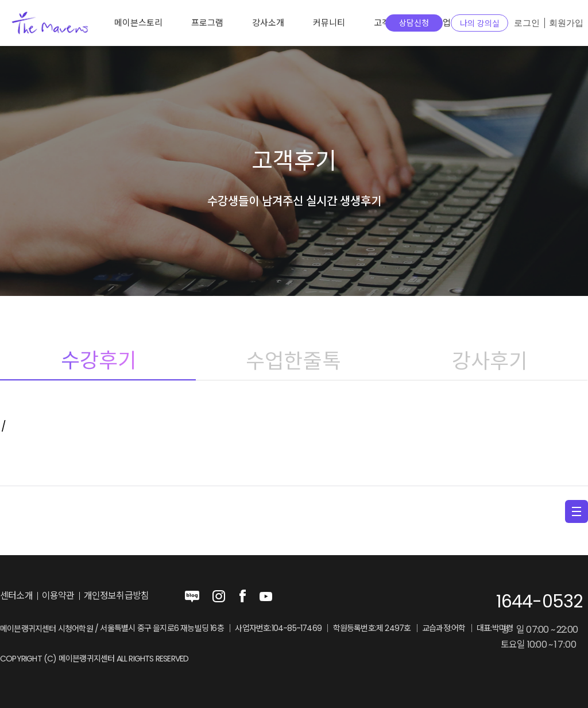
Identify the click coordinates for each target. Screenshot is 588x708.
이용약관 (58, 596)
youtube (266, 597)
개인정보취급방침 (117, 596)
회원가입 (566, 23)
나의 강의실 (480, 24)
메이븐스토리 (138, 23)
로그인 (527, 23)
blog (192, 597)
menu (577, 511)
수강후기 (98, 360)
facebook (242, 597)
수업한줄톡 (294, 360)
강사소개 (268, 23)
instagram (219, 597)
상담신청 (414, 23)
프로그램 (207, 23)
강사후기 (490, 360)
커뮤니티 (329, 23)
